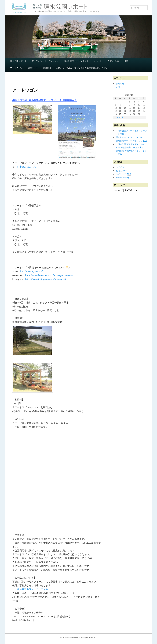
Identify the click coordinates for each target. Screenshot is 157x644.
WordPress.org (123, 177)
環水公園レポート (18, 61)
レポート (120, 87)
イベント (98, 61)
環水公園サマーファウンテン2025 (131, 141)
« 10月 (120, 117)
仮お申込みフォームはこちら (31, 589)
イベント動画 (113, 61)
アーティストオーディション (45, 61)
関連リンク (33, 68)
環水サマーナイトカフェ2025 (129, 137)
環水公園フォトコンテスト (76, 61)
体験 (126, 61)
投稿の (121, 171)
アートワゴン (16, 68)
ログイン (120, 167)
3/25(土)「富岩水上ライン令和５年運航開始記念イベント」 (84, 68)
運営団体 (47, 68)
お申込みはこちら (27, 167)
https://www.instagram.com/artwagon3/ (46, 279)
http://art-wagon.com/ (31, 271)
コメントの (123, 174)
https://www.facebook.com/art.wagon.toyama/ (49, 275)
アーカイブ (118, 190)
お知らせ (120, 84)
